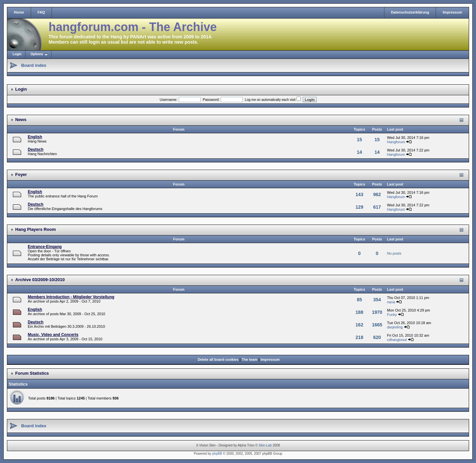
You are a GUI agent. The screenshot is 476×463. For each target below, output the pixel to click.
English (35, 137)
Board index (34, 65)
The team (249, 359)
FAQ (41, 12)
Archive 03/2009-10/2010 (40, 280)
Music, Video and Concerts (53, 335)
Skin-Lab (265, 445)
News (21, 120)
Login (17, 54)
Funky (392, 315)
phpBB (217, 454)
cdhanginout (397, 340)
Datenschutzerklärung (410, 12)
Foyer (21, 174)
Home (19, 12)
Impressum (452, 12)
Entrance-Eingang (45, 247)
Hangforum (396, 142)
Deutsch (36, 149)
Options (37, 54)
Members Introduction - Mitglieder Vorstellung (71, 297)
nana (391, 302)
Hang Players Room (36, 229)
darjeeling (395, 327)
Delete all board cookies (218, 359)
